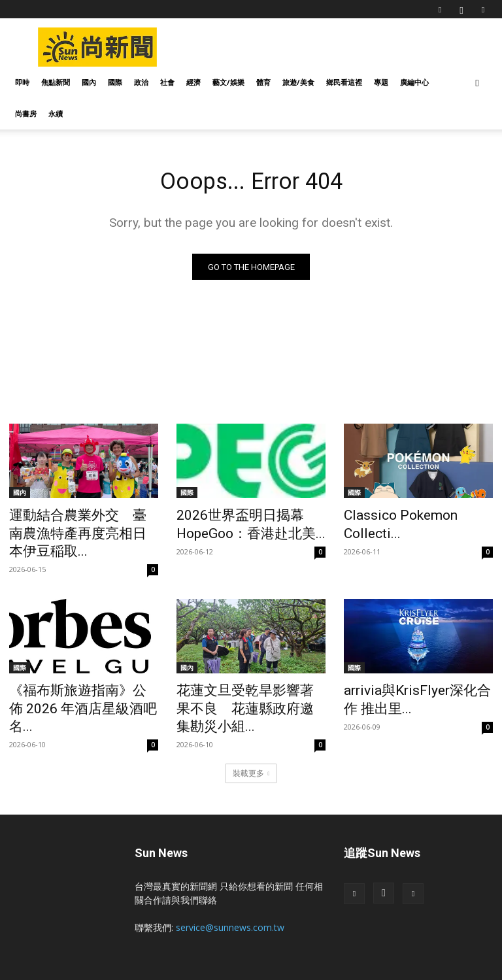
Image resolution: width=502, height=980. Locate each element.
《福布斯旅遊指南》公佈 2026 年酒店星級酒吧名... (72, 675)
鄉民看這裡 (344, 82)
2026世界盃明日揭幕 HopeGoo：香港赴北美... (237, 524)
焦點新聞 (56, 82)
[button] (477, 83)
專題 (381, 82)
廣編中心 (414, 82)
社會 (167, 82)
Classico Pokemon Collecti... (413, 517)
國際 (115, 82)
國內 (89, 82)
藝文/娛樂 (228, 82)
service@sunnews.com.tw (230, 882)
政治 (141, 82)
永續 (56, 113)
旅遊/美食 (298, 82)
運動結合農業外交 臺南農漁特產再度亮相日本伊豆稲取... (81, 524)
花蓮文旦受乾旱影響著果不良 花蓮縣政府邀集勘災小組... (254, 675)
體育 (263, 82)
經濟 (193, 82)
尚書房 (26, 113)
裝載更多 (251, 727)
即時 (22, 82)
